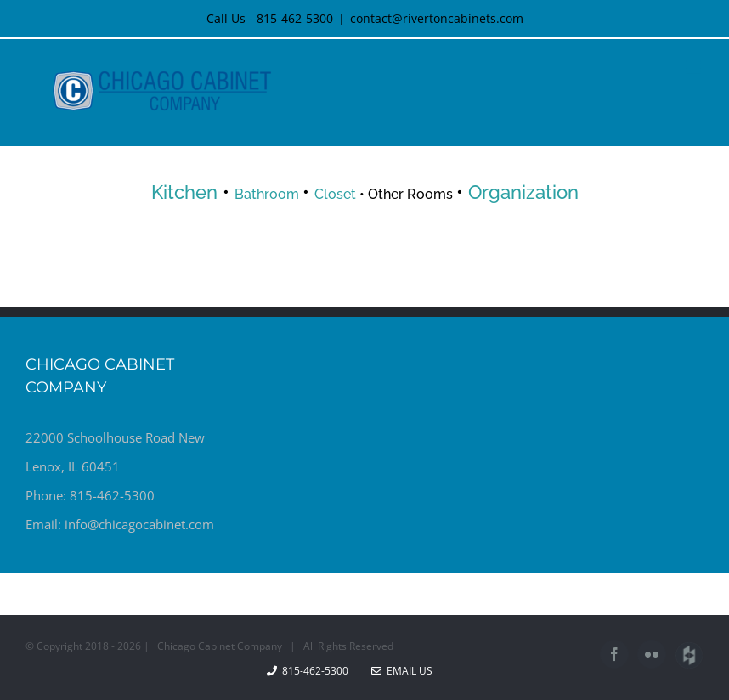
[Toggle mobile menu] (695, 68)
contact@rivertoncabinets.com (437, 18)
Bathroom (268, 194)
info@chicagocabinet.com (139, 524)
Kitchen (184, 192)
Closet (335, 194)
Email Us (402, 671)
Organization (523, 192)
